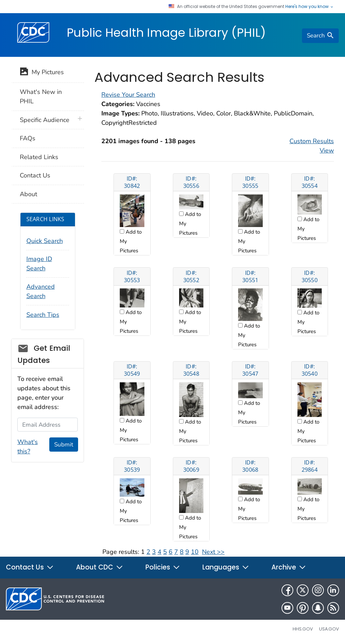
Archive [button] (289, 567)
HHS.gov (303, 629)
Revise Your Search (128, 95)
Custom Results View (312, 146)
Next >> (213, 552)
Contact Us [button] (30, 567)
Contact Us (35, 175)
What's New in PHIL (41, 97)
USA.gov (329, 629)
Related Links (39, 157)
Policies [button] (163, 567)
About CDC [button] (100, 567)
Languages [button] (226, 567)
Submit (64, 445)
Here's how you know (310, 7)
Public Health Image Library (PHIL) (166, 33)
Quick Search (45, 241)
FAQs (28, 138)
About (28, 194)
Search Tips (43, 315)
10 (195, 552)
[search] (320, 36)
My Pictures (42, 73)
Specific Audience (45, 120)
